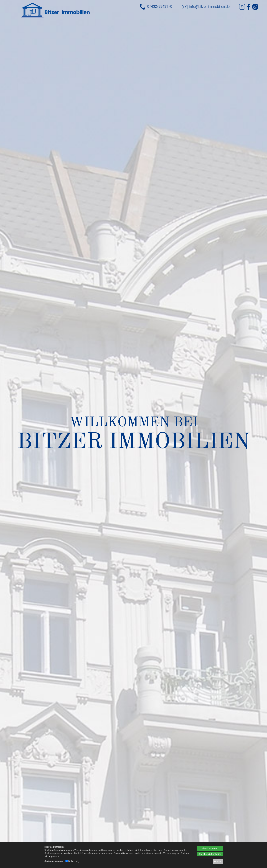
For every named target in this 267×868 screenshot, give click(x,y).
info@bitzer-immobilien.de (209, 7)
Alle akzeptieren (210, 848)
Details (218, 861)
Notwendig (72, 861)
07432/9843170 (160, 6)
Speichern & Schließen (210, 854)
